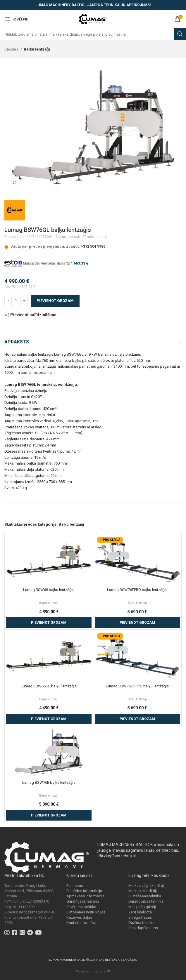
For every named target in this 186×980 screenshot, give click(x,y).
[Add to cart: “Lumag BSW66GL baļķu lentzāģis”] (49, 719)
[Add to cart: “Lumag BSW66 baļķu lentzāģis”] (49, 623)
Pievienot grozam (55, 301)
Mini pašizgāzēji (142, 907)
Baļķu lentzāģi (37, 49)
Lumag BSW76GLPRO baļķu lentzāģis (137, 686)
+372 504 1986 (93, 246)
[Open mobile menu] (16, 19)
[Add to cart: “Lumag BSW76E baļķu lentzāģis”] (49, 815)
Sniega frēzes (140, 917)
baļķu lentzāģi (79, 499)
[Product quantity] (16, 301)
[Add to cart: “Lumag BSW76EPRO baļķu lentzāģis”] (137, 623)
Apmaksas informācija (86, 896)
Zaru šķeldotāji (141, 912)
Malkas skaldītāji (143, 891)
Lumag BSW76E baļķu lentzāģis (49, 782)
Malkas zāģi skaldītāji (147, 886)
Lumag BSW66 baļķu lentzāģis (49, 590)
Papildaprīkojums (143, 928)
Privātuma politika (81, 907)
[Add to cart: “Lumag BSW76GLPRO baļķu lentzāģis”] (137, 719)
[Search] (93, 34)
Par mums (75, 886)
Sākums (12, 49)
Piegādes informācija (84, 891)
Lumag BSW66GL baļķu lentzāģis (49, 686)
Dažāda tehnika (141, 923)
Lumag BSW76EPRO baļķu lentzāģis (137, 590)
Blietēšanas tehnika (145, 896)
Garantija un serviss (83, 901)
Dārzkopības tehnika (146, 901)
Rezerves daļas (79, 917)
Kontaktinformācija (82, 923)
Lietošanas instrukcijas (86, 912)
